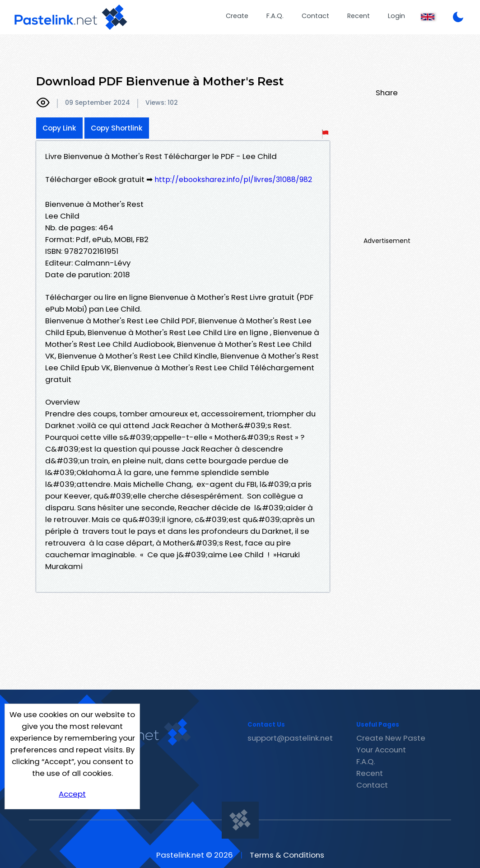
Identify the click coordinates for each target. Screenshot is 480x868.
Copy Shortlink (117, 128)
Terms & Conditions (287, 855)
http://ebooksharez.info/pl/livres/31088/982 (233, 180)
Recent (359, 16)
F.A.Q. (275, 16)
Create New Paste (391, 738)
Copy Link (59, 128)
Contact (315, 16)
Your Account (381, 750)
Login (396, 16)
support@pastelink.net (290, 738)
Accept (72, 794)
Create (237, 16)
